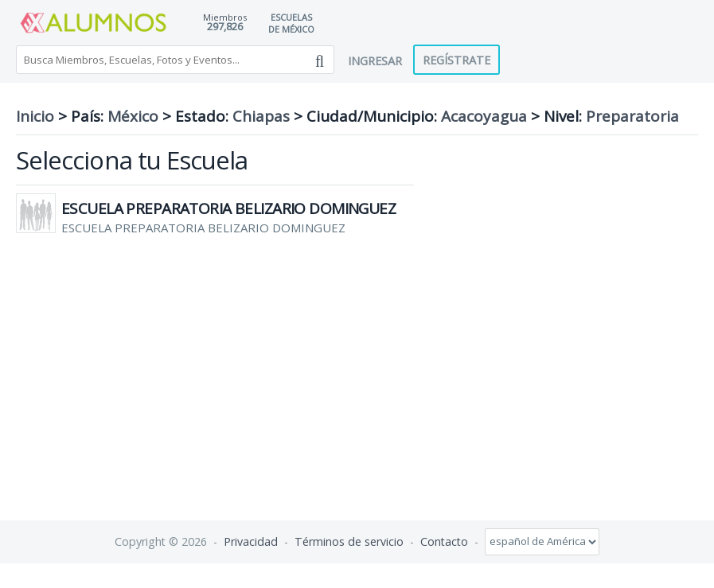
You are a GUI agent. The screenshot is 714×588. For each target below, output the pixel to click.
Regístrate (456, 60)
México (133, 116)
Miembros (225, 17)
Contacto (444, 541)
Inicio (35, 116)
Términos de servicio (349, 541)
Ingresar (375, 60)
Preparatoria (632, 116)
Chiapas (261, 116)
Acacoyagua (484, 116)
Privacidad (251, 541)
